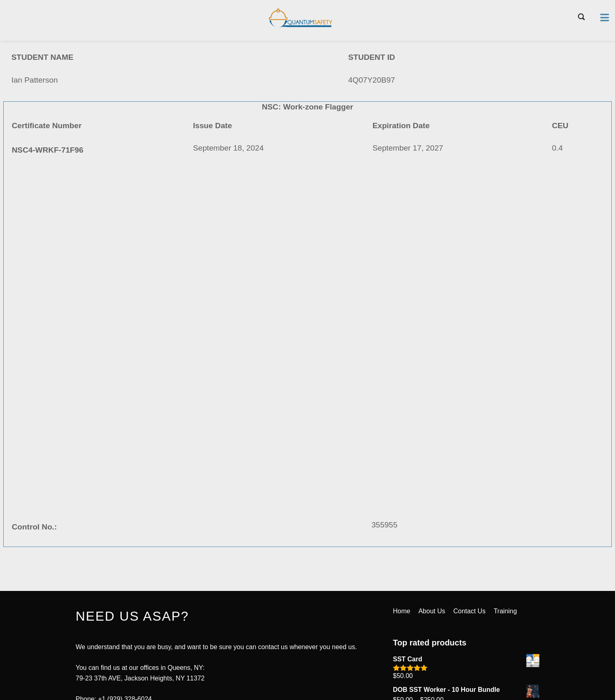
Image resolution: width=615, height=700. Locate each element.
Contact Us (470, 611)
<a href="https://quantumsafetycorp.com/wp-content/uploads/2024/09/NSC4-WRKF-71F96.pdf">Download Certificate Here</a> (307, 358)
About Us (432, 611)
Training (505, 611)
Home (402, 611)
